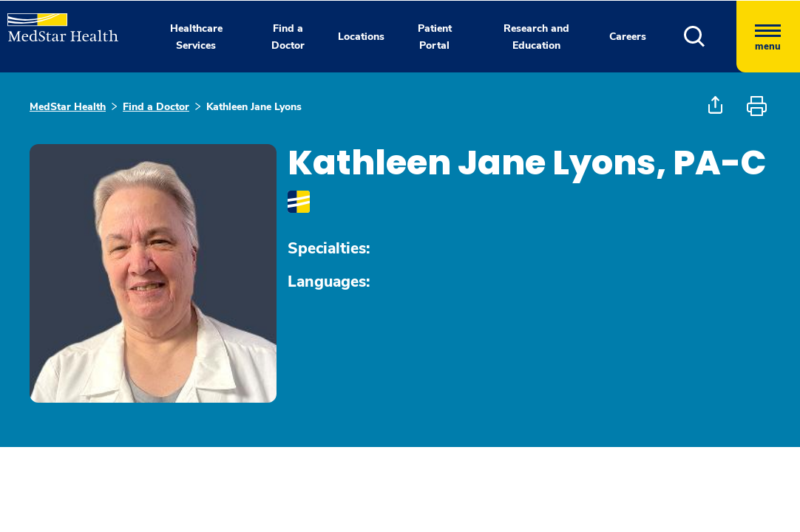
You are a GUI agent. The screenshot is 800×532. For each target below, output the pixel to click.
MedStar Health (68, 107)
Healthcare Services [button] (196, 37)
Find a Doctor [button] (288, 37)
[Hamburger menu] (768, 37)
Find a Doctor (156, 107)
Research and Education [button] (536, 37)
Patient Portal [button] (435, 37)
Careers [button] (628, 37)
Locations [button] (361, 37)
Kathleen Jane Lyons (254, 107)
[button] (710, 37)
